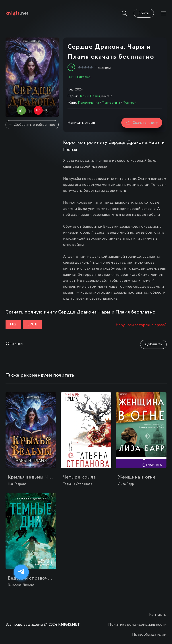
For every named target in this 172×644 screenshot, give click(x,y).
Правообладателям (149, 635)
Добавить (153, 344)
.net (17, 13)
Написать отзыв (81, 123)
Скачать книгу (142, 123)
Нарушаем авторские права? (141, 325)
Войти (144, 13)
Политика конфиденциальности (137, 625)
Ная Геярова (79, 77)
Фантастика (111, 103)
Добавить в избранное (32, 125)
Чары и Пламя (89, 96)
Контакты (158, 615)
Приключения (89, 103)
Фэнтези (130, 103)
